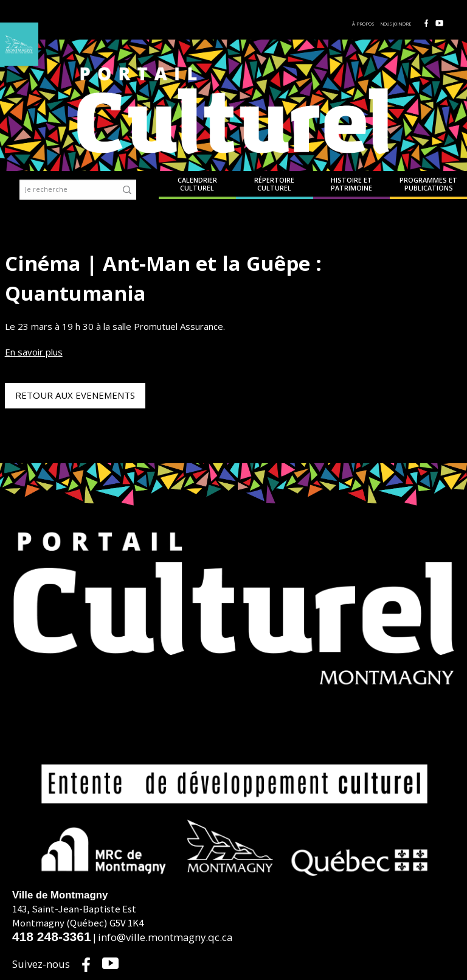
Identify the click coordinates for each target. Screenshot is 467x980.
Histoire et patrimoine (351, 184)
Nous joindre (396, 24)
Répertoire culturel (274, 184)
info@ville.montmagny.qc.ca (165, 937)
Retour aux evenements (75, 395)
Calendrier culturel (197, 184)
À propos (363, 24)
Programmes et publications (428, 184)
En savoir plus (34, 352)
